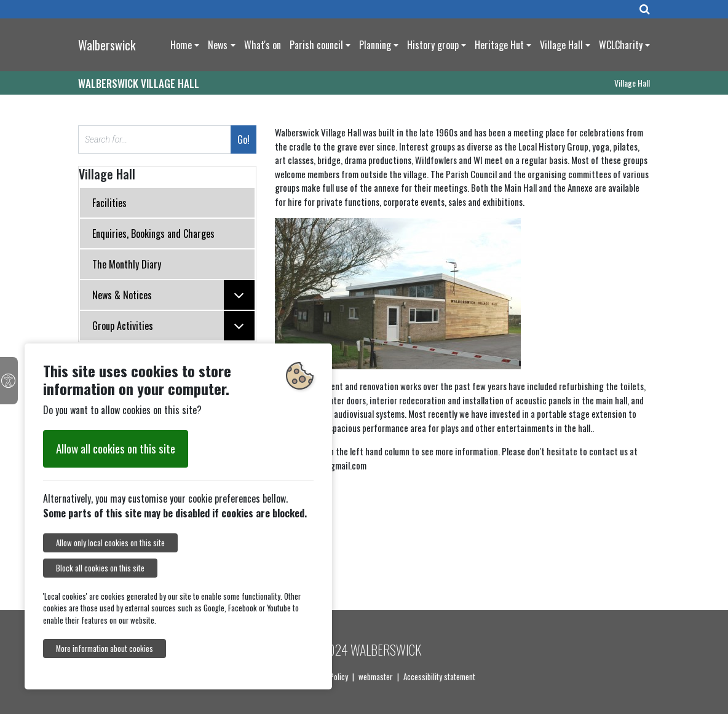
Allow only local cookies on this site (110, 543)
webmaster (376, 677)
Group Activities (173, 326)
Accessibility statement (439, 677)
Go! (243, 139)
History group (433, 45)
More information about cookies (105, 649)
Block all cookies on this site (100, 568)
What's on (263, 45)
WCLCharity (621, 45)
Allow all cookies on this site (116, 448)
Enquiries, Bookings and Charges (153, 233)
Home (181, 45)
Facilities (109, 203)
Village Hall (561, 45)
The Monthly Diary (127, 264)
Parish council (316, 45)
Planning (375, 45)
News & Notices (173, 295)
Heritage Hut (499, 45)
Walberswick (107, 45)
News (218, 45)
